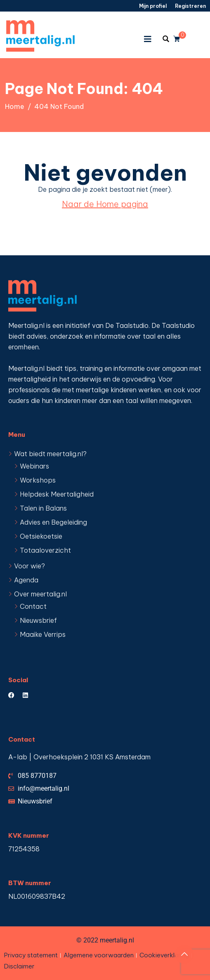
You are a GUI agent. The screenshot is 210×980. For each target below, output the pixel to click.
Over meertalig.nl (40, 594)
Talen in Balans (43, 508)
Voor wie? (29, 566)
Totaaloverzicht (45, 550)
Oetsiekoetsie (41, 536)
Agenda (26, 580)
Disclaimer (19, 966)
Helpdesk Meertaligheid (57, 494)
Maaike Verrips (43, 634)
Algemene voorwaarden (99, 955)
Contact (33, 606)
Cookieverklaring (164, 955)
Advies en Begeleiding (53, 522)
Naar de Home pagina (105, 204)
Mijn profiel (153, 6)
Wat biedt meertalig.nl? (50, 454)
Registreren (190, 6)
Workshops (38, 480)
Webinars (34, 466)
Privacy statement (31, 955)
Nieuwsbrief (38, 620)
